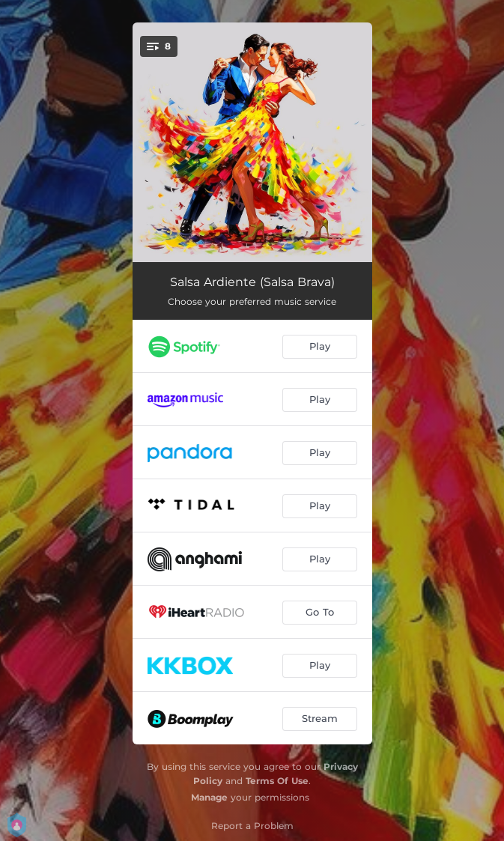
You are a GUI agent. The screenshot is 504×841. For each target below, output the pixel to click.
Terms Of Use (277, 781)
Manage (209, 797)
